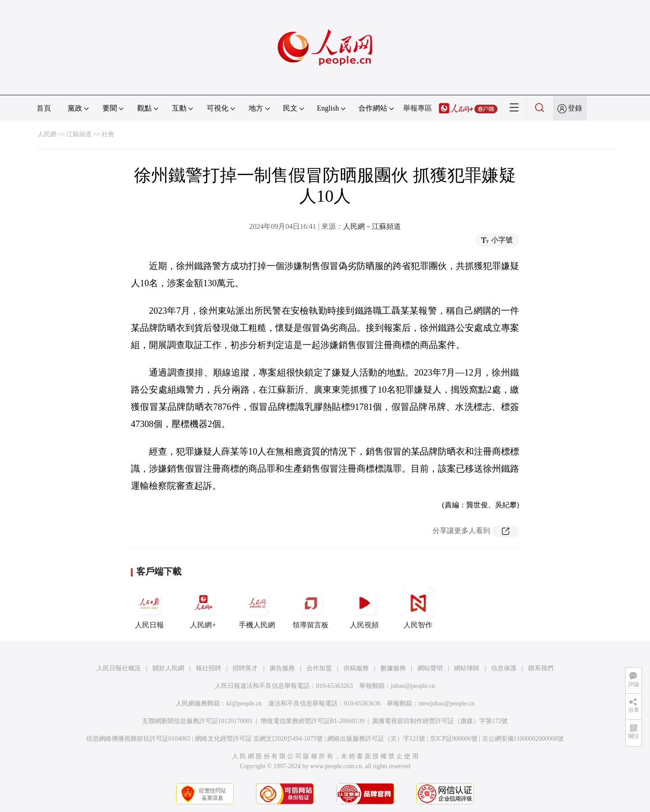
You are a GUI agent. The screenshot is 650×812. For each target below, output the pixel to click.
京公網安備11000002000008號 (523, 739)
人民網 (47, 134)
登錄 (575, 108)
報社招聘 (209, 668)
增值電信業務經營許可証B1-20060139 (313, 721)
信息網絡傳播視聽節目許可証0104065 (138, 739)
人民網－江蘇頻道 (372, 226)
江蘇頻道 (79, 134)
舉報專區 (418, 108)
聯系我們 (541, 668)
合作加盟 (319, 668)
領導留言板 (311, 608)
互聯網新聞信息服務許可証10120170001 (197, 721)
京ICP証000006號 (454, 739)
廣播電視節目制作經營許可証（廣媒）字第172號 (440, 721)
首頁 (44, 108)
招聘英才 (245, 668)
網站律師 (467, 668)
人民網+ (203, 608)
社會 (108, 134)
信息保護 (504, 668)
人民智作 (418, 608)
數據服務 (393, 668)
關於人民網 (168, 668)
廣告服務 (282, 668)
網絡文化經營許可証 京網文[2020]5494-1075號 (259, 739)
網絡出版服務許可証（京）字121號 (376, 739)
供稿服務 (356, 668)
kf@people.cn (244, 703)
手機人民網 (257, 608)
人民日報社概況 (119, 668)
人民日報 (149, 608)
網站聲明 (430, 668)
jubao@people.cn (413, 686)
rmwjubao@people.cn (446, 703)
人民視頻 (364, 608)
